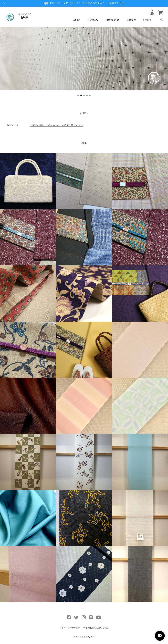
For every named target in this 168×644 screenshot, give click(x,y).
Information (113, 20)
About (77, 20)
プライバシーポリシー (70, 628)
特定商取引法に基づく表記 (96, 628)
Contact (131, 20)
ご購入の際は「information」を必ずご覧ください (57, 125)
